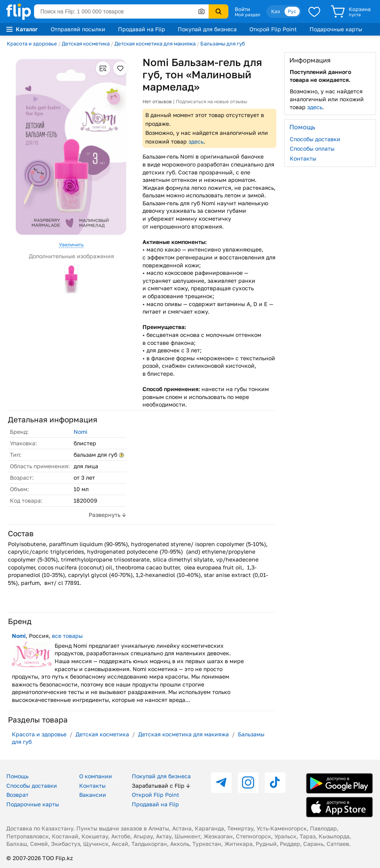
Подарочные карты (336, 29)
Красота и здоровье (32, 43)
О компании (96, 776)
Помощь (17, 776)
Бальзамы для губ (223, 43)
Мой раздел (247, 15)
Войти (242, 9)
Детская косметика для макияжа (155, 43)
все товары (67, 636)
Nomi (81, 432)
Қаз (275, 11)
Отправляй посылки (78, 29)
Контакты (303, 158)
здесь (196, 141)
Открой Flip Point (273, 29)
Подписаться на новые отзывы (212, 101)
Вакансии (93, 795)
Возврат (17, 795)
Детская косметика (86, 43)
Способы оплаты (312, 148)
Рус (292, 11)
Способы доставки (315, 139)
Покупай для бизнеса (207, 29)
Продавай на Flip (142, 29)
